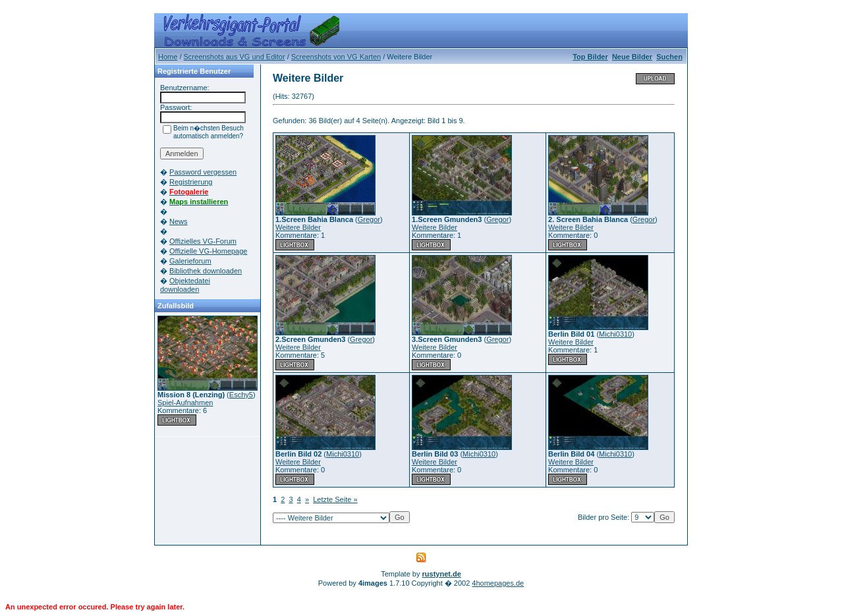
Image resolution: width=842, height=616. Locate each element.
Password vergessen (203, 172)
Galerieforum (190, 261)
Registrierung (191, 182)
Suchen (669, 57)
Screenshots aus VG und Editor (235, 57)
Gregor (369, 219)
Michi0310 (615, 334)
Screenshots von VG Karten (336, 57)
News (179, 221)
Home (168, 57)
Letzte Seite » (335, 499)
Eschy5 (241, 395)
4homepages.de (498, 583)
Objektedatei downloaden (185, 285)
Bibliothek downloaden (206, 271)
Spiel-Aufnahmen (185, 403)
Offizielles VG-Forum (203, 241)
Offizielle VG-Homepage (208, 251)
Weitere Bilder (298, 227)
